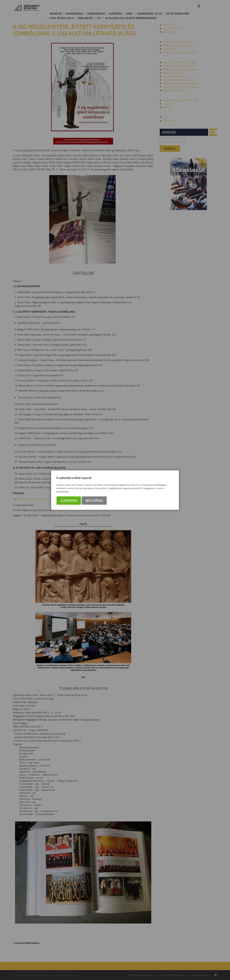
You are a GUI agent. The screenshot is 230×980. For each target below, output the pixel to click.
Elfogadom (69, 501)
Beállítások (94, 501)
